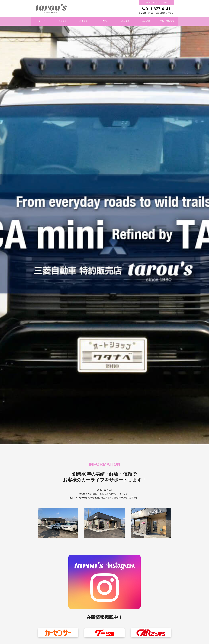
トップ (42, 22)
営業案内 (104, 22)
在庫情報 (83, 22)
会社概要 (146, 22)
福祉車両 (125, 22)
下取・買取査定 (167, 22)
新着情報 (63, 22)
